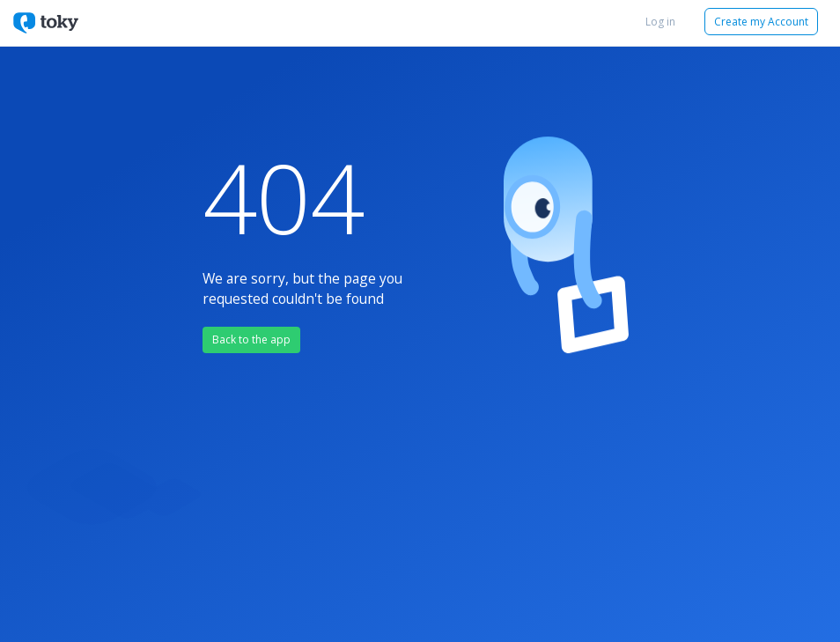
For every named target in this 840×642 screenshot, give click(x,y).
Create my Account (761, 22)
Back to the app (251, 339)
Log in (660, 22)
